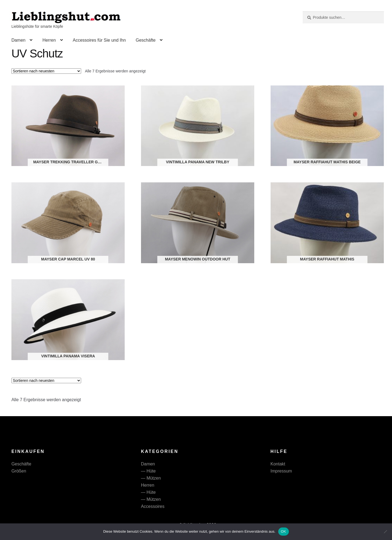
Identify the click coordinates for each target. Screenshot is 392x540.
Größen (19, 471)
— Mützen (151, 478)
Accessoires (153, 506)
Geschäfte (146, 40)
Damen (19, 40)
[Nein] (385, 532)
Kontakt (278, 464)
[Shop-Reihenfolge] (46, 71)
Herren (49, 40)
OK (284, 531)
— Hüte (148, 471)
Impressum (281, 471)
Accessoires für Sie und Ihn (99, 40)
